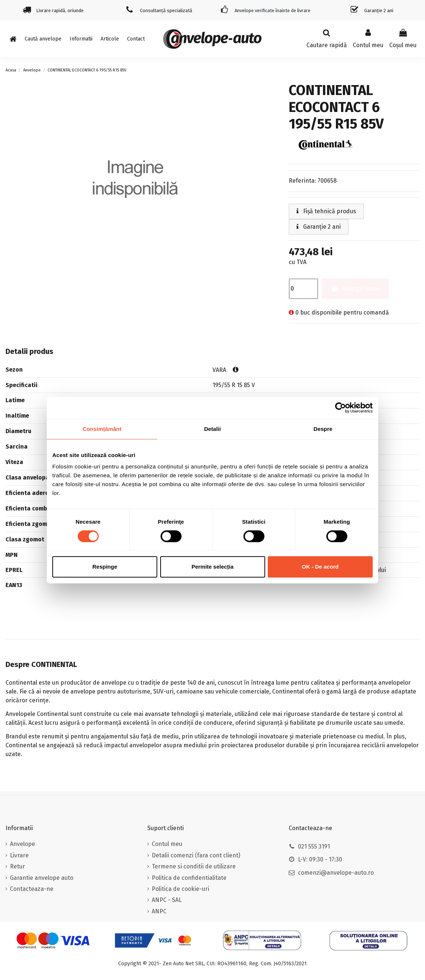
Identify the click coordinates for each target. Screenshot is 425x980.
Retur (17, 866)
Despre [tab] (323, 429)
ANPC (159, 911)
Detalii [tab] (212, 429)
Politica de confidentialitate (189, 878)
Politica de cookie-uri (180, 889)
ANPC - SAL (167, 900)
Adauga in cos (356, 289)
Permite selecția (212, 567)
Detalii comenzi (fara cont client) (196, 855)
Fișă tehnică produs (326, 211)
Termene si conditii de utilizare (194, 866)
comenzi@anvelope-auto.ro (336, 873)
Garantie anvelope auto (42, 878)
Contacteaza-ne (32, 889)
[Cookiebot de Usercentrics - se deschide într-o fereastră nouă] (340, 408)
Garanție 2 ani (319, 227)
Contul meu (167, 844)
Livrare (19, 855)
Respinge (105, 567)
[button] (81, 39)
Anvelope (22, 844)
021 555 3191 (314, 846)
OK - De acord (320, 567)
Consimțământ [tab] (102, 429)
